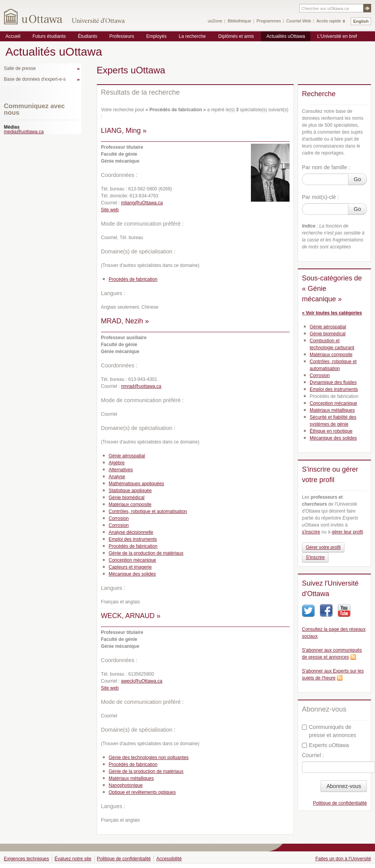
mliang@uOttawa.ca (142, 203)
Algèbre (117, 463)
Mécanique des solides (132, 574)
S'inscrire (315, 557)
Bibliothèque (239, 21)
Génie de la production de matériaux (146, 553)
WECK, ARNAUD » (131, 616)
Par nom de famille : (326, 167)
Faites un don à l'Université (343, 859)
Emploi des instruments (133, 539)
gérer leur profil (347, 532)
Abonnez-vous (344, 786)
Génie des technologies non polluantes (149, 758)
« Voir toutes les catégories (332, 313)
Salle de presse (20, 68)
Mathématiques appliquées (136, 484)
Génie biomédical (127, 498)
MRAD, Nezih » (125, 321)
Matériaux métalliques (131, 778)
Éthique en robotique (331, 431)
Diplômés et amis (236, 36)
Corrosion (119, 518)
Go (357, 179)
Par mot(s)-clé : (320, 197)
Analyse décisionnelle (131, 532)
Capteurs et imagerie (130, 567)
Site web (110, 210)
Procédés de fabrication (133, 279)
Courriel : (313, 755)
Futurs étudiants (49, 36)
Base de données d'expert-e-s (35, 79)
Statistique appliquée (130, 491)
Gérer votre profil (323, 547)
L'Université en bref (337, 36)
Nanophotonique (126, 785)
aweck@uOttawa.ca (142, 681)
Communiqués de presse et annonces (329, 731)
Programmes (268, 21)
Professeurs (122, 36)
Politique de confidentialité (340, 803)
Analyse (117, 477)
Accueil (13, 36)
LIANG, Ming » (124, 131)
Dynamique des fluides (333, 382)
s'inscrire (311, 532)
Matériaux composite (130, 504)
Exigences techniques (26, 859)
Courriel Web (298, 21)
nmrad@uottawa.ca (141, 386)
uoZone (215, 21)
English (361, 21)
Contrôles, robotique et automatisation (148, 511)
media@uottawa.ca (24, 132)
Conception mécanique (132, 560)
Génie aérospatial (127, 456)
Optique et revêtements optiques (142, 792)
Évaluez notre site (73, 859)
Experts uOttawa (326, 745)
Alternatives (121, 470)
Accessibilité (169, 859)
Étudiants (87, 36)
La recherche (192, 36)
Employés (156, 36)
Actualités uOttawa (286, 36)
